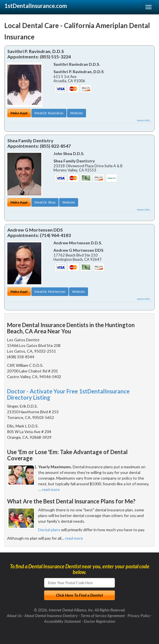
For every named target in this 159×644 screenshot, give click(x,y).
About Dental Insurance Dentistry (51, 616)
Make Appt (19, 113)
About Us (14, 616)
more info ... (144, 120)
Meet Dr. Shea (45, 202)
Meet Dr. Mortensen (50, 292)
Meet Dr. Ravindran (49, 113)
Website (77, 113)
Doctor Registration (99, 621)
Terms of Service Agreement (103, 616)
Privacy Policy (139, 616)
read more (51, 489)
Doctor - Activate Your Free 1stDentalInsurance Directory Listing (68, 394)
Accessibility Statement (63, 621)
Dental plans (49, 530)
